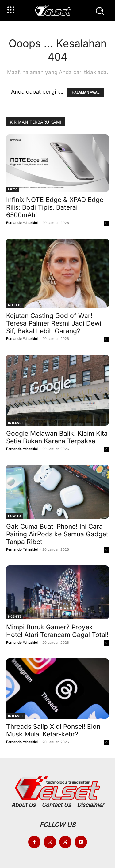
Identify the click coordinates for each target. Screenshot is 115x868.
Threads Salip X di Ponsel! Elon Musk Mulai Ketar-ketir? (53, 730)
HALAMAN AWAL (86, 92)
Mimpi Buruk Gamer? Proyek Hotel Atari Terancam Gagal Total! (57, 631)
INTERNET (15, 423)
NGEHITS (15, 305)
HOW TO (14, 516)
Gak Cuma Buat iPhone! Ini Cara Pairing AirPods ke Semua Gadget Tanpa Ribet (57, 534)
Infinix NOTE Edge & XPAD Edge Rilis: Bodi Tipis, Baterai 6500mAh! (55, 207)
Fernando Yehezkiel (22, 223)
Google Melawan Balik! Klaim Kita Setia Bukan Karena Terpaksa (57, 437)
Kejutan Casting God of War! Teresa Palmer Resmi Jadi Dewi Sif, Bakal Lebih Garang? (54, 323)
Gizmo (13, 189)
